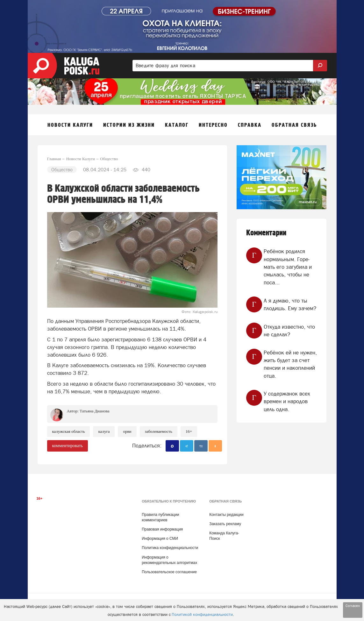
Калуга (104, 431)
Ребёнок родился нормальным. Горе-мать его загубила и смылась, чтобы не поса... (288, 267)
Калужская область (69, 431)
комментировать (68, 446)
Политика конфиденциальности (170, 548)
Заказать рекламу (225, 524)
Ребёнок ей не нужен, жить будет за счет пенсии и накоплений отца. (290, 364)
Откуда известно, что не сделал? (289, 331)
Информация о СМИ (160, 539)
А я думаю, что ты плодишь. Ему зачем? (290, 304)
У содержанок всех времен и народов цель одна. (287, 401)
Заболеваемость (159, 431)
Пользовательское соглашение (169, 572)
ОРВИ (127, 431)
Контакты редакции (226, 515)
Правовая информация (162, 529)
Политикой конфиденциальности (202, 614)
